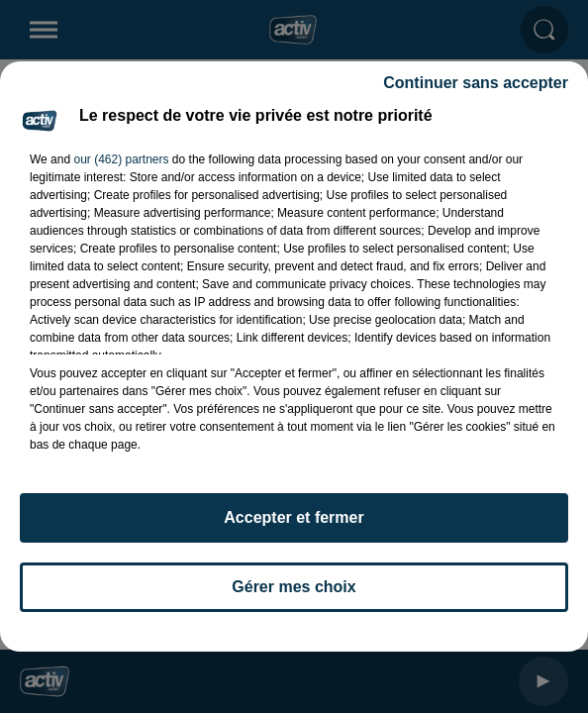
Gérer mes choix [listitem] (294, 587)
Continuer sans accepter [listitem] (476, 83)
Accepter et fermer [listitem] (294, 517)
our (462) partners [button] (121, 159)
